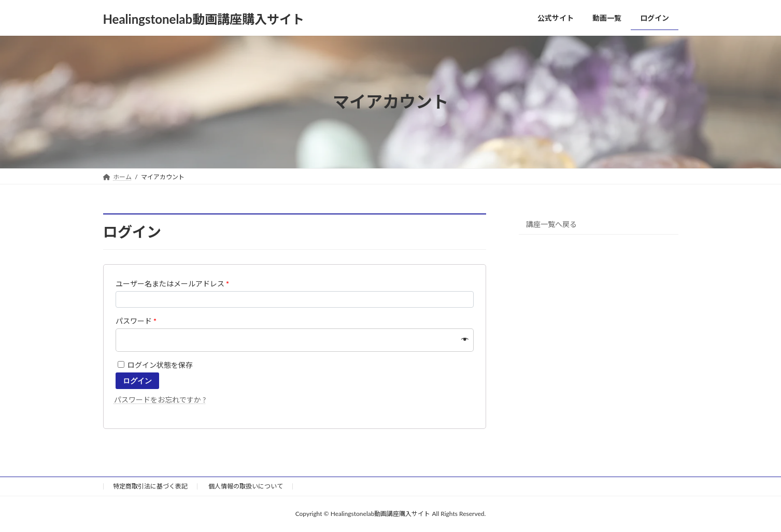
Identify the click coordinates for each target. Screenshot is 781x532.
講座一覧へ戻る (551, 224)
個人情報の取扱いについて (246, 486)
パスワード (136, 321)
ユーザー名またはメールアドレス (173, 284)
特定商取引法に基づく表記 (150, 486)
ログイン (137, 381)
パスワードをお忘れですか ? (160, 400)
